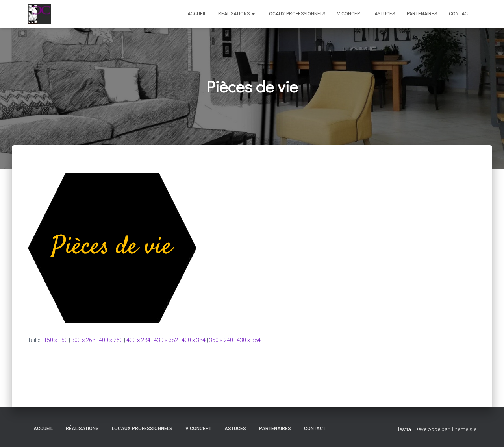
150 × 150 (56, 340)
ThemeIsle (464, 429)
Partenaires (422, 14)
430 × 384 (249, 340)
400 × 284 (138, 340)
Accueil (197, 14)
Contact (460, 14)
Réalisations (236, 14)
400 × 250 (111, 340)
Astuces (385, 14)
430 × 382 (166, 340)
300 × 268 (83, 340)
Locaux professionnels (296, 14)
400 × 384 (194, 340)
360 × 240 (221, 340)
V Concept (350, 14)
